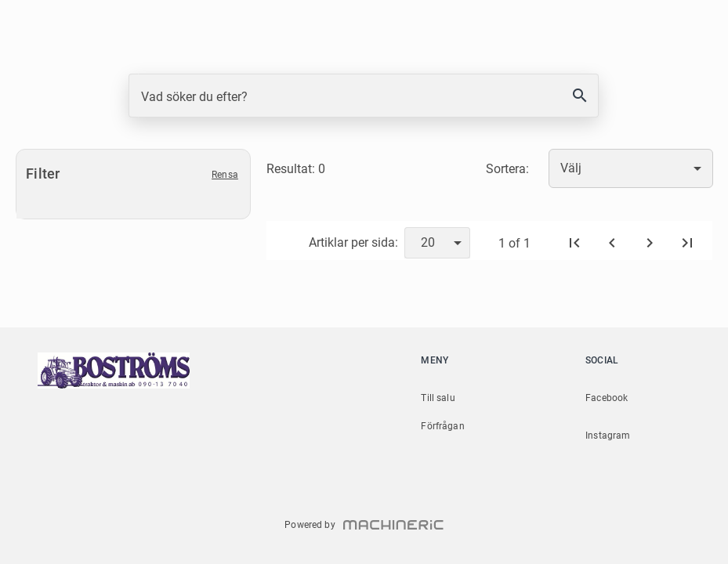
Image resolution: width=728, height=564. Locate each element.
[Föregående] (612, 243)
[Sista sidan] (687, 243)
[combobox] (631, 168)
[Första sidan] (574, 243)
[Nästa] (650, 243)
